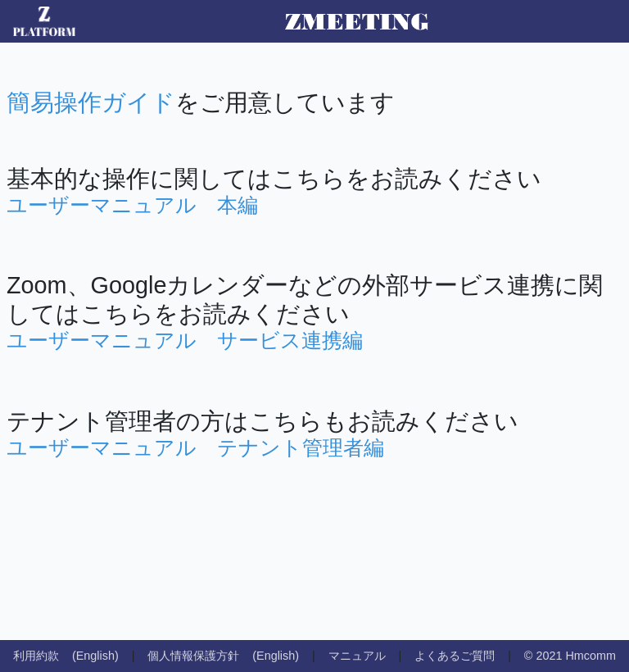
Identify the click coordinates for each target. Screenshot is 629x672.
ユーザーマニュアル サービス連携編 (185, 340)
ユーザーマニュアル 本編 (132, 205)
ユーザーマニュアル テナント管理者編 (195, 447)
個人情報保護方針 (193, 656)
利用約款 (36, 656)
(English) (95, 656)
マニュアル (357, 656)
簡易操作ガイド (91, 102)
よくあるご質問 (455, 656)
